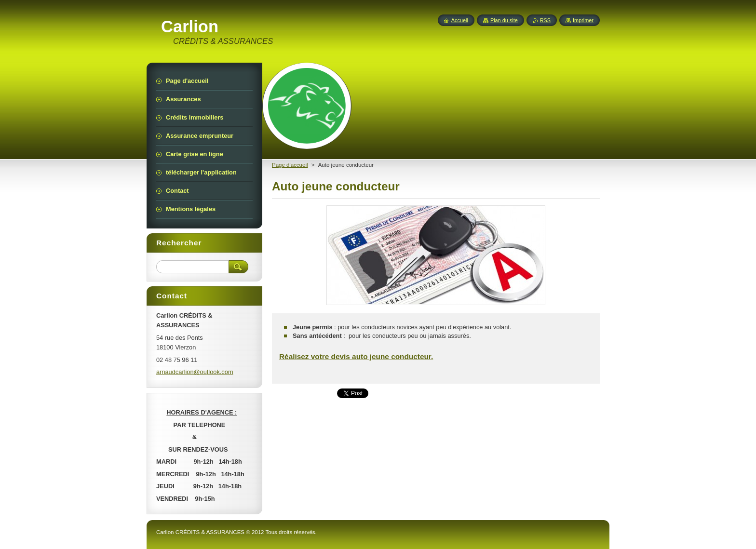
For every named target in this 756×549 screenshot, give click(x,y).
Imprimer (583, 20)
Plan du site (504, 20)
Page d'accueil (290, 165)
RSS (545, 20)
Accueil (460, 20)
